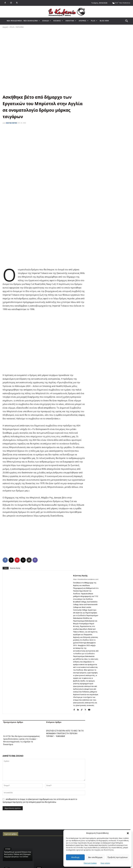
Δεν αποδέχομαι (95, 857)
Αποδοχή (75, 857)
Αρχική (5, 27)
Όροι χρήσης (105, 863)
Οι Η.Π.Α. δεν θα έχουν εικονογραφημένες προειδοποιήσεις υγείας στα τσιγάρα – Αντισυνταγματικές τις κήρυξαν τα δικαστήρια (22, 732)
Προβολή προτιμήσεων (118, 857)
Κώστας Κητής (12, 123)
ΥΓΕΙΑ (7, 860)
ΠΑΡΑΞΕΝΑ (20, 27)
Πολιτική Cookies (90, 863)
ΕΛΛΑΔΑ (8, 841)
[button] (128, 833)
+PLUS (12, 27)
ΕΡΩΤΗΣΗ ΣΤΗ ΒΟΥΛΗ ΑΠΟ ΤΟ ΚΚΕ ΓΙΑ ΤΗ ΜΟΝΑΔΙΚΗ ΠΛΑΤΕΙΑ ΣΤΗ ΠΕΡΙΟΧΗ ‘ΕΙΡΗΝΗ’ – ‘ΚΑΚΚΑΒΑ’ (65, 725)
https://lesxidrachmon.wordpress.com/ (86, 571)
